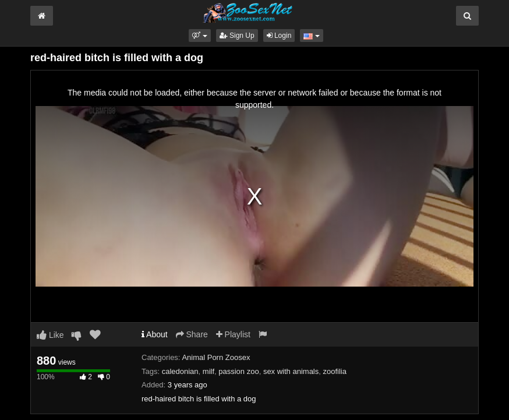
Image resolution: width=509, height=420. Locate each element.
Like (50, 335)
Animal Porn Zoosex (216, 357)
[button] (199, 36)
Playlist (233, 334)
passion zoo (238, 371)
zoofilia (335, 371)
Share (192, 334)
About (155, 334)
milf (208, 371)
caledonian (180, 371)
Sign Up (237, 36)
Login (279, 36)
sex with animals (291, 371)
